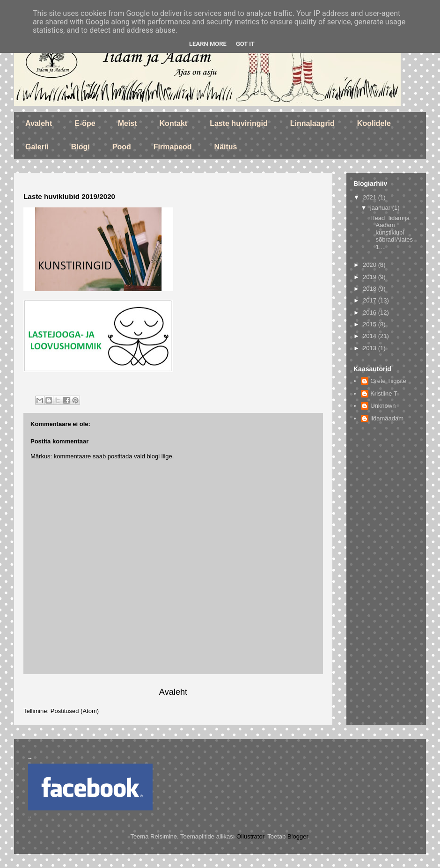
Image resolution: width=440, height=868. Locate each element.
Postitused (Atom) (75, 711)
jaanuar (381, 208)
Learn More (208, 44)
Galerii (37, 147)
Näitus (226, 147)
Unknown (383, 406)
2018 (370, 289)
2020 (370, 265)
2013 (370, 348)
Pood (122, 147)
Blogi (81, 147)
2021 (370, 197)
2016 (370, 313)
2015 (370, 324)
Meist (128, 123)
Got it (245, 44)
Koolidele (374, 123)
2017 (370, 300)
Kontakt (174, 123)
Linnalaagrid (312, 123)
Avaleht (39, 123)
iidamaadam (387, 418)
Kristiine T (384, 394)
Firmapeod (173, 147)
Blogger (298, 836)
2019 (370, 277)
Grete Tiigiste (388, 381)
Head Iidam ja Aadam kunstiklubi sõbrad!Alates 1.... (391, 232)
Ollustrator (250, 836)
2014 (370, 336)
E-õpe (85, 123)
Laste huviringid (239, 123)
